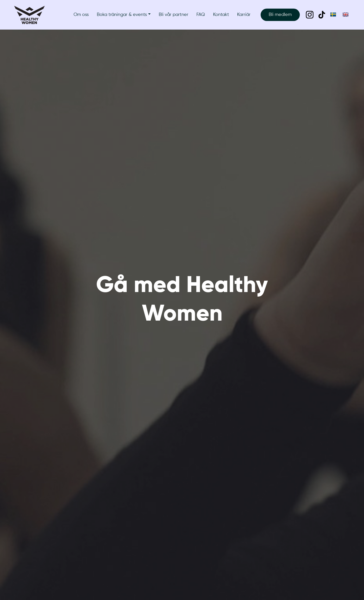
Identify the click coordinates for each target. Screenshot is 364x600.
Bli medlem (280, 15)
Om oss (81, 15)
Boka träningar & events (122, 15)
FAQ (201, 15)
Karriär (244, 15)
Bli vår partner (174, 15)
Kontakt (221, 15)
